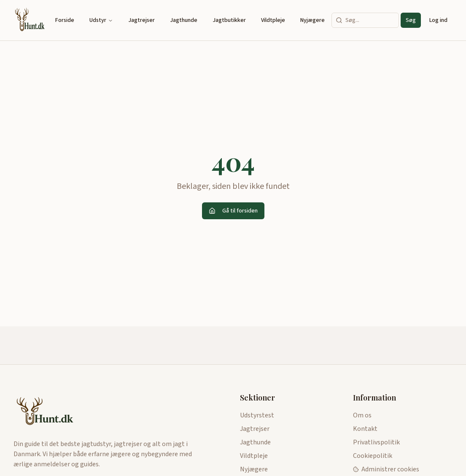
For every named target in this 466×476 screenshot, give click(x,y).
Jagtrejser (141, 20)
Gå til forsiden (233, 211)
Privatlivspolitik (376, 442)
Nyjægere (312, 20)
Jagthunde (184, 20)
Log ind (438, 20)
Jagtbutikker (229, 20)
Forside (65, 20)
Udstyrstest (257, 415)
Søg (411, 20)
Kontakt (365, 429)
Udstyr (101, 20)
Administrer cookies (386, 469)
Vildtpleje (273, 20)
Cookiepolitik (373, 456)
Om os (362, 415)
